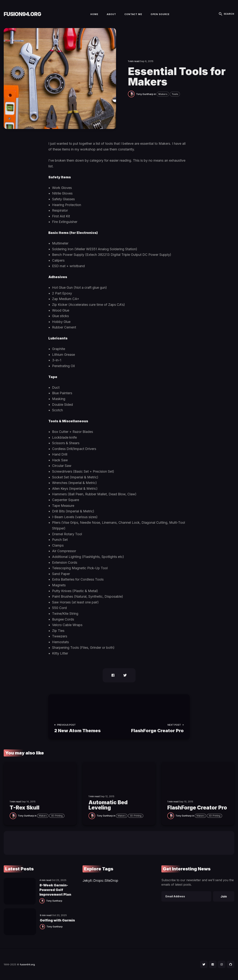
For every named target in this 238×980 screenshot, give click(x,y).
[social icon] (204, 964)
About (111, 14)
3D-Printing (57, 816)
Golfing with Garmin (57, 920)
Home (94, 14)
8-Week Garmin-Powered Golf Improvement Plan (55, 890)
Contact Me (133, 14)
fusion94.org (22, 14)
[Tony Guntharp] (132, 94)
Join (224, 896)
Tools (175, 94)
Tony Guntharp (145, 94)
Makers (163, 94)
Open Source (160, 14)
